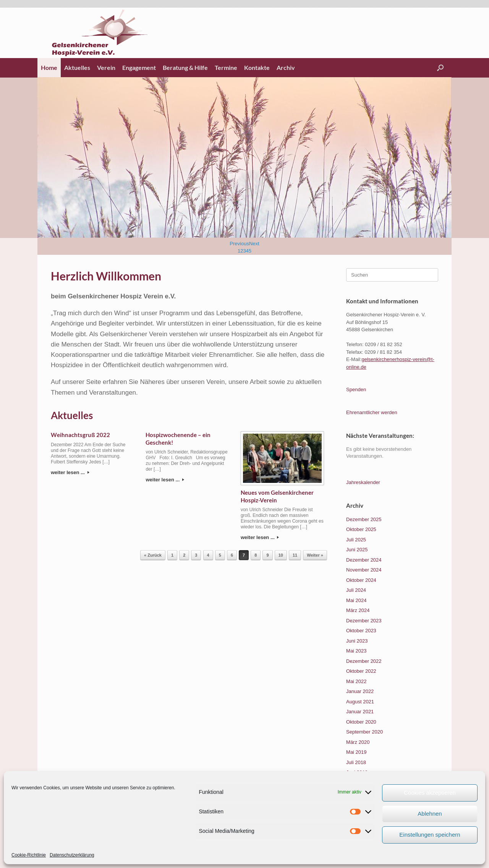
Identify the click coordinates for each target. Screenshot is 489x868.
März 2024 (358, 610)
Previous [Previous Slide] (239, 244)
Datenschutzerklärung (72, 855)
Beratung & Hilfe (185, 67)
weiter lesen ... (70, 472)
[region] (244, 166)
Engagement (139, 67)
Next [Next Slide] (254, 244)
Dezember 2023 (364, 621)
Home (49, 67)
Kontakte (257, 67)
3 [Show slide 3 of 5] (244, 251)
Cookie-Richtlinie (29, 855)
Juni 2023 (357, 641)
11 (295, 555)
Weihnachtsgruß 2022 (80, 435)
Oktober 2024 (361, 580)
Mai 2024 (356, 600)
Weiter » (315, 555)
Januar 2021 (360, 712)
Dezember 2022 (364, 661)
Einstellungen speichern (430, 835)
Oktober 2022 (361, 671)
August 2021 (360, 702)
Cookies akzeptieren (430, 793)
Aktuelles (77, 67)
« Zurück (153, 555)
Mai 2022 (356, 681)
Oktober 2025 (361, 529)
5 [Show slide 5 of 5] (250, 251)
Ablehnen (430, 814)
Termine (226, 67)
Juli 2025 (356, 540)
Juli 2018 (356, 762)
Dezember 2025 (364, 519)
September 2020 (364, 732)
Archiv (286, 67)
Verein (106, 67)
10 (281, 555)
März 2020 (358, 742)
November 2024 (364, 570)
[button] (440, 68)
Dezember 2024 (364, 560)
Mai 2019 (356, 752)
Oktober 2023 (361, 631)
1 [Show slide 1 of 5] (239, 251)
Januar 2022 (360, 691)
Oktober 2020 (361, 722)
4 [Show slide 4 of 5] (247, 251)
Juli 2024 (356, 590)
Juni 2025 (357, 550)
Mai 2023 (356, 651)
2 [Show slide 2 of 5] (242, 251)
